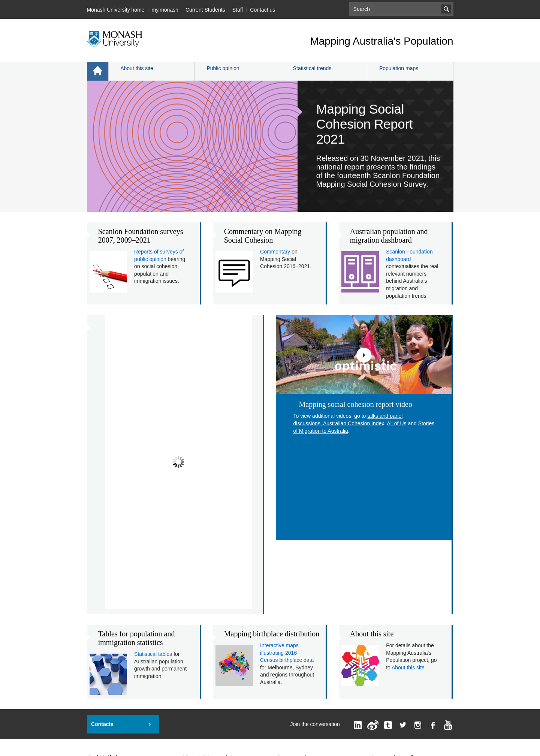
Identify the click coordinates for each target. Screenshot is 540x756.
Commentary (275, 252)
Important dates (105, 602)
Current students (295, 602)
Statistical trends (312, 68)
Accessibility (281, 731)
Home (98, 71)
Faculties (192, 602)
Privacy (358, 731)
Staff (238, 10)
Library (95, 626)
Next (247, 431)
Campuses (194, 614)
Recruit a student (107, 662)
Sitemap (285, 626)
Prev (109, 431)
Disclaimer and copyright (322, 731)
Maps (93, 638)
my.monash (165, 10)
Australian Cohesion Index (354, 423)
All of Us (396, 423)
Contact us (263, 10)
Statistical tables (153, 479)
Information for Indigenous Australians (384, 744)
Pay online (99, 614)
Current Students (205, 10)
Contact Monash (200, 638)
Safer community (107, 686)
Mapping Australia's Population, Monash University (174, 731)
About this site (137, 68)
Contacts (102, 549)
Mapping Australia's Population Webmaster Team (298, 723)
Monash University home (116, 10)
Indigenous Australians (113, 674)
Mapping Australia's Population (381, 41)
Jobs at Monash (105, 650)
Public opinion (223, 68)
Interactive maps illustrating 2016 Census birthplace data (287, 478)
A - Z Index (194, 626)
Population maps (399, 68)
